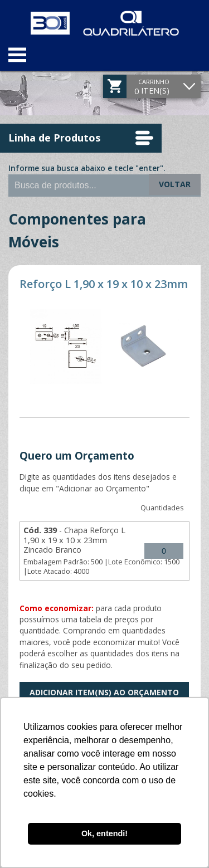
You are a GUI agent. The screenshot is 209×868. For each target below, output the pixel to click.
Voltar (175, 184)
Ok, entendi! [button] (104, 833)
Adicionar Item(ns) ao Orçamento (104, 692)
